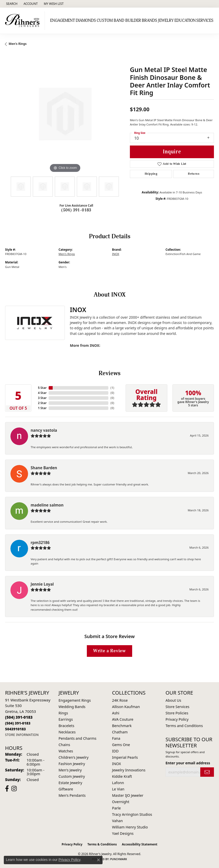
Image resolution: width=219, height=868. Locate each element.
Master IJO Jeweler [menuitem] (128, 795)
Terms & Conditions (102, 844)
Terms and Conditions (184, 726)
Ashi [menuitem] (116, 713)
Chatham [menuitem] (120, 732)
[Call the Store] (19, 717)
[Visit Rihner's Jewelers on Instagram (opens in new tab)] (14, 789)
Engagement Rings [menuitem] (75, 700)
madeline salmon (47, 505)
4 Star (42, 393)
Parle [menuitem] (117, 808)
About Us (173, 700)
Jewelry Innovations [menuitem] (129, 770)
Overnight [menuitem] (121, 802)
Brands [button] (150, 21)
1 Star (42, 408)
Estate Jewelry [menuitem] (70, 783)
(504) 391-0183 (76, 210)
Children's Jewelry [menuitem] (73, 757)
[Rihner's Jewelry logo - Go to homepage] (24, 21)
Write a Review (109, 651)
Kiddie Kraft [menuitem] (122, 776)
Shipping (151, 174)
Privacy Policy (177, 719)
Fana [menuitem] (116, 738)
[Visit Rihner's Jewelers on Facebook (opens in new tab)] (7, 789)
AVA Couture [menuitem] (123, 719)
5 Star (42, 388)
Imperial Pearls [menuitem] (125, 757)
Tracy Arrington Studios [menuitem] (132, 814)
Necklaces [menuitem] (67, 732)
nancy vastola (44, 430)
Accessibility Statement (140, 844)
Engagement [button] (63, 21)
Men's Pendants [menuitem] (72, 795)
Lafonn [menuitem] (118, 783)
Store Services (177, 707)
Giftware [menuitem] (66, 789)
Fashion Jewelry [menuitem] (72, 764)
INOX (116, 254)
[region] (65, 114)
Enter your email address (188, 763)
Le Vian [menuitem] (118, 789)
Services (205, 21)
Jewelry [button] (166, 21)
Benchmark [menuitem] (122, 726)
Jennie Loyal (42, 584)
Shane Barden (44, 468)
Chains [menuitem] (64, 745)
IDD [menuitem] (115, 751)
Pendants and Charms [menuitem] (77, 738)
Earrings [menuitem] (66, 719)
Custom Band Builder (119, 21)
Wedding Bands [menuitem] (72, 707)
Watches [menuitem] (66, 751)
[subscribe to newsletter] (207, 772)
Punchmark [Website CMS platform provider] (119, 859)
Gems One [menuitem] (121, 745)
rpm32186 (40, 542)
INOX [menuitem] (117, 764)
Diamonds (86, 21)
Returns (194, 174)
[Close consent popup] (98, 860)
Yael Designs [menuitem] (123, 833)
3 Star (42, 398)
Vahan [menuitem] (117, 821)
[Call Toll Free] (18, 723)
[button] (11, 4)
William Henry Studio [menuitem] (130, 827)
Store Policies (177, 713)
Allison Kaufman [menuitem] (126, 707)
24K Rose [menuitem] (120, 700)
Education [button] (185, 21)
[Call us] (15, 729)
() (112, 388)
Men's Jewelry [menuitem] (70, 770)
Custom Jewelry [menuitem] (72, 776)
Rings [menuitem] (63, 713)
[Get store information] (22, 735)
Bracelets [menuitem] (66, 726)
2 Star (42, 403)
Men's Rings (18, 44)
